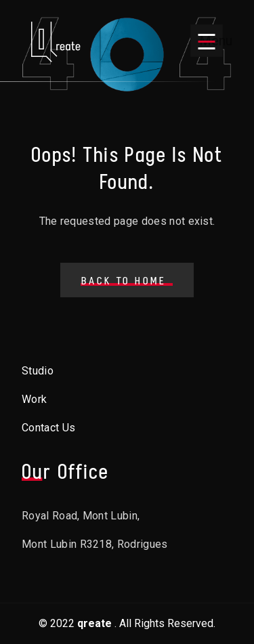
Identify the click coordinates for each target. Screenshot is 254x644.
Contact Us (48, 428)
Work (34, 399)
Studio (38, 371)
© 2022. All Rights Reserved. (127, 623)
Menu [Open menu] (211, 41)
